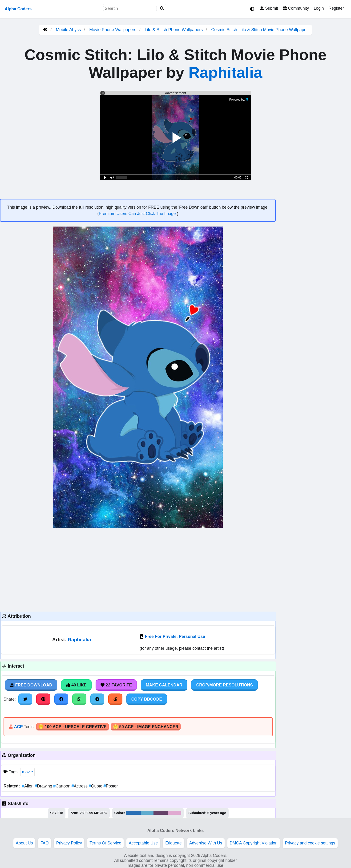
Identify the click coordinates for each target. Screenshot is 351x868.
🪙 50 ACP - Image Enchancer (146, 727)
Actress (80, 786)
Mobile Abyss (68, 30)
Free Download (31, 685)
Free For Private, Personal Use (175, 637)
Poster (111, 786)
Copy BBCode (147, 699)
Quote (96, 786)
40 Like (76, 685)
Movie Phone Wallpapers (113, 30)
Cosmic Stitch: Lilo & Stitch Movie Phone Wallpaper (260, 30)
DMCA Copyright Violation (254, 843)
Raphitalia (226, 72)
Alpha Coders (18, 9)
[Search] (162, 9)
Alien (28, 786)
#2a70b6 (133, 813)
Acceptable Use (143, 843)
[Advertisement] (138, 569)
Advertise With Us (206, 843)
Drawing (44, 786)
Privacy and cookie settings (310, 843)
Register (336, 8)
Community (296, 8)
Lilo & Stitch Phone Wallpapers (174, 30)
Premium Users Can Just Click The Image (138, 214)
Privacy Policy (69, 843)
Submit (269, 8)
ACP (18, 727)
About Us (24, 843)
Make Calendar (164, 685)
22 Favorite (116, 685)
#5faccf (147, 813)
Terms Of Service (105, 843)
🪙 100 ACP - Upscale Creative (73, 727)
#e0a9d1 (175, 813)
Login (319, 8)
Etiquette (173, 843)
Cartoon (62, 786)
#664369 (161, 813)
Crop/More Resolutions (224, 685)
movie (27, 772)
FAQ (44, 843)
